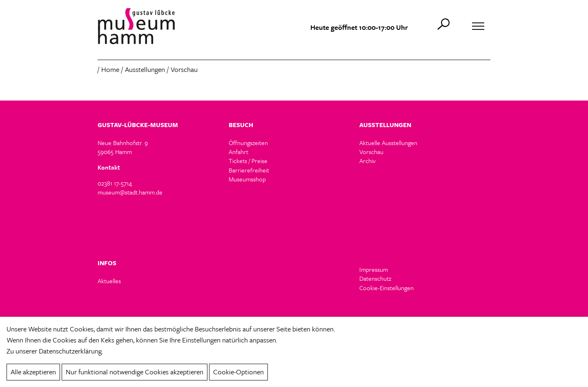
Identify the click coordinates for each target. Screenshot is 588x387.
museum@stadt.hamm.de (130, 192)
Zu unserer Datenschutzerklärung (54, 351)
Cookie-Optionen (238, 372)
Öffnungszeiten (248, 143)
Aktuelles (109, 281)
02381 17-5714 (115, 183)
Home (110, 69)
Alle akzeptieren (33, 372)
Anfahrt (238, 152)
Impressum (374, 269)
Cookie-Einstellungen (386, 288)
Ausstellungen (145, 69)
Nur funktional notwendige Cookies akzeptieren (135, 372)
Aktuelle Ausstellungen (388, 143)
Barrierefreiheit (249, 170)
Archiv (367, 161)
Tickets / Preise (248, 161)
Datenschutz (375, 278)
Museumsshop (247, 179)
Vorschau (371, 152)
